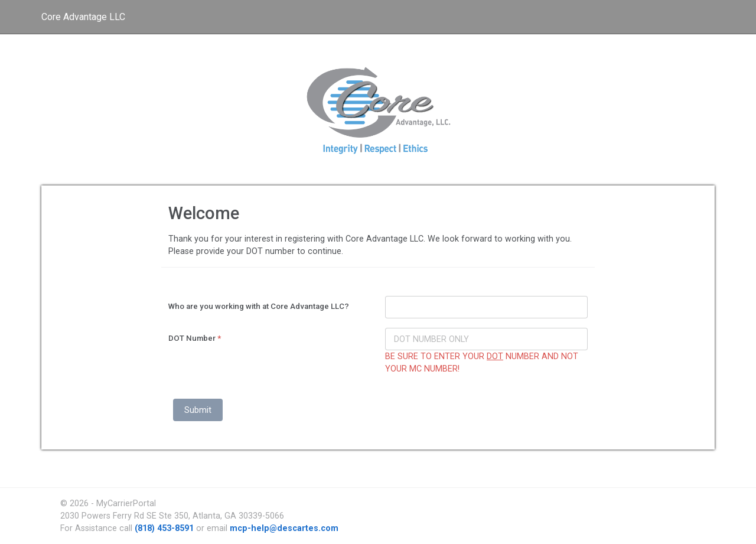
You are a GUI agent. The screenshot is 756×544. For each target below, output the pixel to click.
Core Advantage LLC (83, 17)
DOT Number (195, 338)
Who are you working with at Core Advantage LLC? (259, 306)
